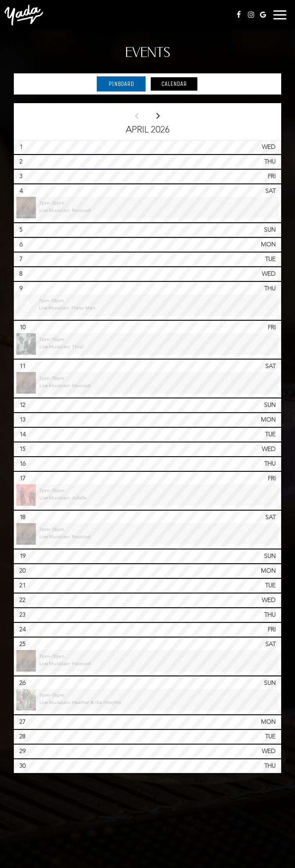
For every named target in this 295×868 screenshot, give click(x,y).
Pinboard (115, 84)
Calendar (168, 84)
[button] (147, 208)
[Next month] (159, 115)
